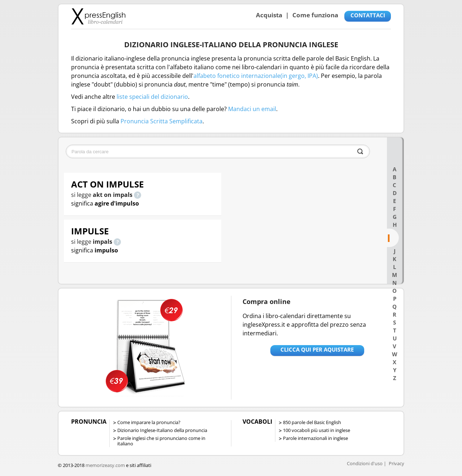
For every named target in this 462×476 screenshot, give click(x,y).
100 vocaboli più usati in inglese (317, 430)
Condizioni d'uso (365, 463)
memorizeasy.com (105, 465)
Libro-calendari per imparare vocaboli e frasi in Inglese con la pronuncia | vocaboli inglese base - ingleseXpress (98, 16)
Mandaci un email (252, 109)
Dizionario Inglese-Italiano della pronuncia (162, 430)
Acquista (269, 15)
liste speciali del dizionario (152, 97)
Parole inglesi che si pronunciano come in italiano (161, 441)
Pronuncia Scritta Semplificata (162, 121)
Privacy (396, 463)
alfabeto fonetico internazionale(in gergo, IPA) (256, 76)
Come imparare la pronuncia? (149, 422)
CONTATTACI (368, 15)
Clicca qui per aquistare (317, 349)
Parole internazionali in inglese (315, 438)
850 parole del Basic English (312, 422)
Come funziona (315, 15)
